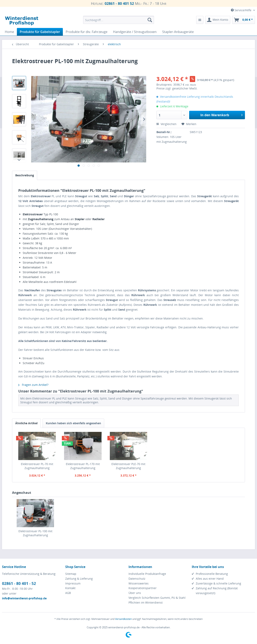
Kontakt (70, 588)
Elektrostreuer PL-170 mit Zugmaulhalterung (83, 466)
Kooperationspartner (143, 588)
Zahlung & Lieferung (79, 579)
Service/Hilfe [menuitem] (242, 10)
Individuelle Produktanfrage (147, 574)
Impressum (73, 583)
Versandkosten (123, 619)
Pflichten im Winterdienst (146, 602)
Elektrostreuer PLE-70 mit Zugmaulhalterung (128, 466)
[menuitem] (119, 20)
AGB (68, 593)
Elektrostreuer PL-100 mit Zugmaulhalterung (35, 533)
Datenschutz (137, 579)
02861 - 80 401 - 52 (19, 583)
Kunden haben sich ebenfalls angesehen (73, 423)
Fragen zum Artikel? (33, 385)
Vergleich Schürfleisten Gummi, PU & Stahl (157, 598)
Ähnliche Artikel (26, 423)
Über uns (135, 593)
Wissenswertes (139, 583)
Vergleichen (166, 124)
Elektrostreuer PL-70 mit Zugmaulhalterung (37, 466)
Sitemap (71, 574)
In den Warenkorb (221, 115)
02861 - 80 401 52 (119, 3)
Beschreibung (25, 175)
